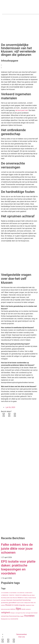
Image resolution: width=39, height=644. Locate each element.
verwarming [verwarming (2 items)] (5, 616)
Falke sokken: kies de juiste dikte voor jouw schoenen (17, 548)
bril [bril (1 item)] (23, 598)
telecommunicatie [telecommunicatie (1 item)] (5, 609)
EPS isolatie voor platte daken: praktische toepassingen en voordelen (18, 567)
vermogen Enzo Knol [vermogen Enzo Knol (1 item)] (20, 613)
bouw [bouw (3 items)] (20, 598)
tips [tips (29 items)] (18, 609)
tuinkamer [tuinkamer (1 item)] (28, 609)
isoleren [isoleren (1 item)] (3, 605)
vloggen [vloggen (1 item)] (22, 616)
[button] (21, 14)
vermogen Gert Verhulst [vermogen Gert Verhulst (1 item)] (32, 613)
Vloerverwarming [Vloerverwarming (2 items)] (14, 616)
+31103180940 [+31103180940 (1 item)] (5, 593)
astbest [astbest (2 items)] (25, 595)
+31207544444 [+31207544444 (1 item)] (13, 593)
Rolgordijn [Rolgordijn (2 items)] (22, 605)
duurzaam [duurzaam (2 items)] (9, 600)
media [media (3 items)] (16, 605)
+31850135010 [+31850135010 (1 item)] (28, 593)
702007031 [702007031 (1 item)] (12, 595)
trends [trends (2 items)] (23, 609)
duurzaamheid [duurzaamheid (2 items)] (18, 600)
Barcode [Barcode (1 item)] (29, 595)
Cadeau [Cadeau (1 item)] (26, 598)
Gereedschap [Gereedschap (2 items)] (26, 600)
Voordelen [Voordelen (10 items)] (29, 616)
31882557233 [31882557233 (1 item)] (18, 595)
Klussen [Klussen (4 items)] (8, 605)
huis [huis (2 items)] (32, 603)
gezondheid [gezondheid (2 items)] (12, 603)
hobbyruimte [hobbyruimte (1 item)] (27, 603)
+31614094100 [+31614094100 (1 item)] (21, 593)
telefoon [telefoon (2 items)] (13, 609)
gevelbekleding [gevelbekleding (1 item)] (5, 603)
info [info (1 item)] (35, 603)
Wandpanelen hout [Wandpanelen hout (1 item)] (6, 619)
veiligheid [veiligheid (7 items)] (5, 613)
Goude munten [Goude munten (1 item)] (20, 603)
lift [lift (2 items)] (13, 605)
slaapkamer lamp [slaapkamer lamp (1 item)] (30, 605)
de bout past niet (22, 110)
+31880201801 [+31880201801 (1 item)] (5, 595)
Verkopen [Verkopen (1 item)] (13, 613)
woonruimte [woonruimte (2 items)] (14, 619)
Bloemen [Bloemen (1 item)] (15, 598)
